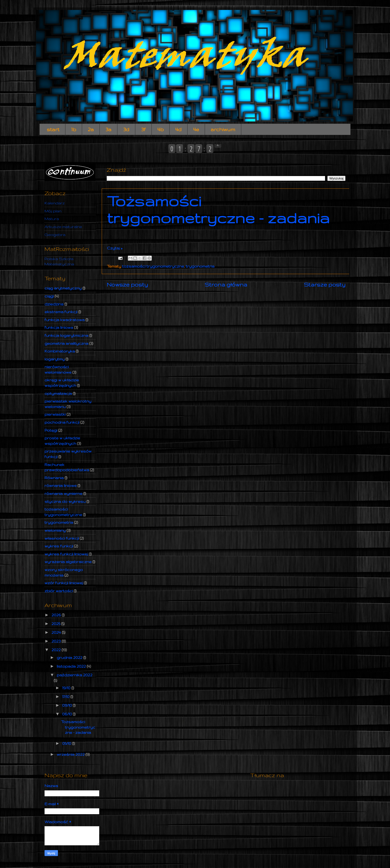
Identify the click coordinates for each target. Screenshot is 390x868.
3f (143, 129)
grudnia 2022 (70, 658)
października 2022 (74, 675)
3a (108, 129)
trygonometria (200, 266)
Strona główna (226, 285)
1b (74, 129)
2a (91, 129)
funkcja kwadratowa (65, 320)
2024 (57, 632)
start (53, 129)
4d (178, 129)
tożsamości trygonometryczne (153, 266)
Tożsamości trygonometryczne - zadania (218, 209)
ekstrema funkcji (61, 312)
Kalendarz (55, 203)
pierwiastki (55, 414)
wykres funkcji (59, 546)
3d (126, 129)
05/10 (67, 743)
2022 (57, 650)
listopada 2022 (72, 666)
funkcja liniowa (59, 327)
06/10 (68, 714)
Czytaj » (115, 248)
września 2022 (71, 754)
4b (161, 129)
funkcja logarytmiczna (66, 335)
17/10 (66, 697)
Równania (54, 478)
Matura (52, 219)
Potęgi (51, 430)
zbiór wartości (59, 591)
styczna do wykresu (65, 501)
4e (196, 129)
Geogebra (55, 235)
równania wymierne (63, 493)
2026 (57, 615)
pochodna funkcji (62, 422)
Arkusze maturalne (63, 227)
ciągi (49, 296)
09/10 (68, 705)
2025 (56, 624)
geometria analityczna (66, 343)
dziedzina (54, 304)
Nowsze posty (127, 285)
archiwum (223, 129)
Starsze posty (325, 285)
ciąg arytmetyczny (63, 288)
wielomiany (55, 530)
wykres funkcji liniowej (66, 554)
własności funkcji (62, 538)
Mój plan (53, 211)
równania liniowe (61, 486)
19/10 (67, 688)
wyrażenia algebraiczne (68, 562)
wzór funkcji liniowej (64, 583)
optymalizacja (58, 393)
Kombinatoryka (60, 351)
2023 (57, 641)
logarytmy (55, 359)
